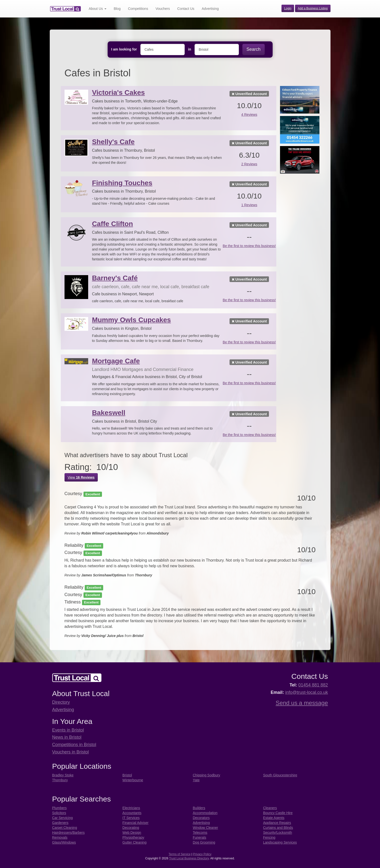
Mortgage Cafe (116, 361)
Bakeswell (108, 413)
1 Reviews (249, 205)
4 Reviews (249, 115)
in (190, 49)
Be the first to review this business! (249, 246)
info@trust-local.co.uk (306, 692)
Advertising (210, 9)
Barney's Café (115, 278)
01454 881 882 (313, 685)
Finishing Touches (122, 183)
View (81, 477)
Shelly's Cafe (113, 142)
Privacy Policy (202, 854)
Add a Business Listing (313, 8)
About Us (97, 9)
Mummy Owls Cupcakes (131, 320)
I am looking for (124, 49)
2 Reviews (249, 164)
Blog (117, 9)
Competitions (138, 9)
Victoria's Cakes (118, 92)
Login (288, 8)
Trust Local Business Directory (189, 858)
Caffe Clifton (112, 224)
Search (254, 49)
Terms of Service (180, 854)
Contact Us (186, 9)
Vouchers (163, 9)
